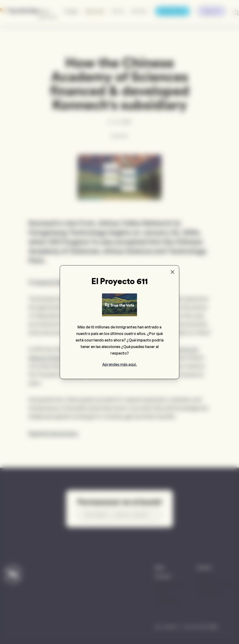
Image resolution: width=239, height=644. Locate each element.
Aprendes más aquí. (119, 364)
